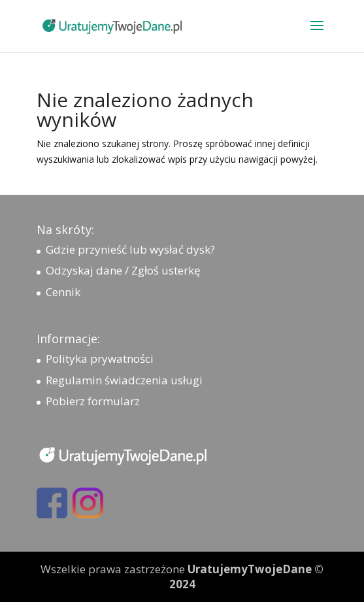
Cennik (63, 292)
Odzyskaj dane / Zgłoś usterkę (123, 270)
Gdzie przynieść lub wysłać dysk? (130, 249)
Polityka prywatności (100, 359)
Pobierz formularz (93, 401)
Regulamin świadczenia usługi (124, 380)
